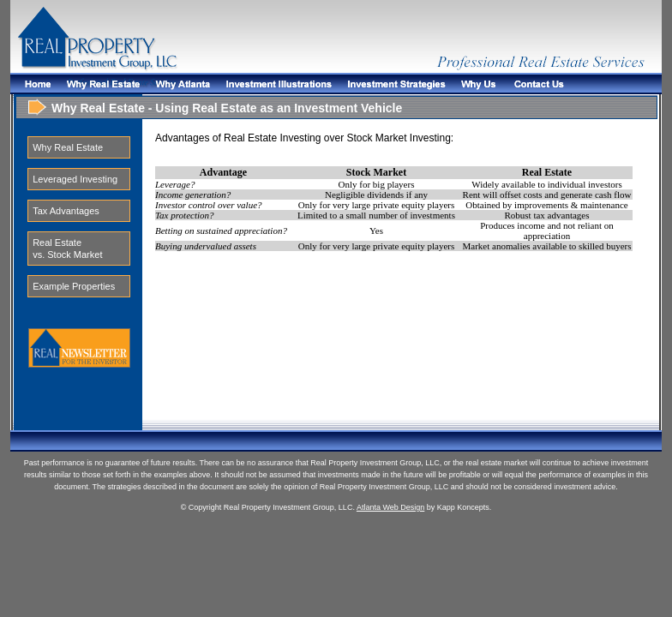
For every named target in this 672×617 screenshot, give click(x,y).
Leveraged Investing (75, 179)
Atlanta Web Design (390, 507)
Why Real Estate (68, 147)
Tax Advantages (66, 211)
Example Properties (74, 286)
